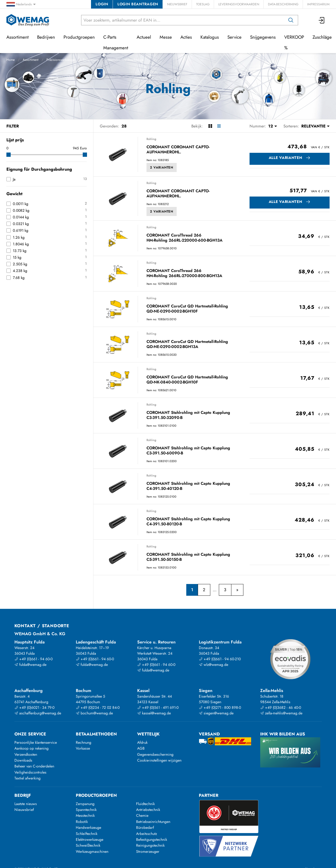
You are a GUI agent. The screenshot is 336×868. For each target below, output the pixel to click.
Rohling (151, 139)
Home (11, 60)
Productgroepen (79, 37)
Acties (186, 37)
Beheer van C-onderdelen (34, 766)
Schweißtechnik (88, 845)
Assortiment (31, 60)
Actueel (144, 37)
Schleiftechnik (87, 834)
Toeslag (203, 4)
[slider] (9, 155)
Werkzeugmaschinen (92, 851)
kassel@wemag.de (154, 713)
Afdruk (142, 742)
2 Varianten (162, 167)
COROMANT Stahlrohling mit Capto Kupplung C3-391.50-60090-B (188, 451)
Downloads (23, 760)
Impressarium (318, 4)
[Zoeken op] (291, 20)
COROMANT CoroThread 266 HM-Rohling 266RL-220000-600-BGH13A (185, 238)
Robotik (82, 822)
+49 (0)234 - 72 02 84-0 (98, 707)
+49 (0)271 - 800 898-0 (220, 707)
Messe (166, 37)
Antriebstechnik (148, 810)
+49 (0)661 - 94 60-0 (33, 659)
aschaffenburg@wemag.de (38, 713)
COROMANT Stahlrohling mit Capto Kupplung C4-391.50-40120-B (188, 486)
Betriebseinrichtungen (153, 822)
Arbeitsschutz (147, 834)
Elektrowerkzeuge (90, 839)
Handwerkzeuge (88, 827)
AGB (141, 748)
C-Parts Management (116, 42)
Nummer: (258, 126)
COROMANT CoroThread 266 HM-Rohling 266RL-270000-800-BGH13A (184, 273)
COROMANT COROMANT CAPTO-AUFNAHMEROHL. (178, 150)
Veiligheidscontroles (30, 772)
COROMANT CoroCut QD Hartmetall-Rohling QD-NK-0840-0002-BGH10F (187, 380)
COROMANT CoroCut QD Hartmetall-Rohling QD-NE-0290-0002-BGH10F (187, 309)
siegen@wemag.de (216, 713)
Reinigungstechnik (150, 845)
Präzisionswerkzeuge (61, 60)
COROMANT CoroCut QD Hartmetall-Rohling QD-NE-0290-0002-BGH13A (187, 344)
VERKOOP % (294, 42)
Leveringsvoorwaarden (239, 4)
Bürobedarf (145, 827)
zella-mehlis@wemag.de (281, 713)
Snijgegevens (263, 37)
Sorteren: (291, 126)
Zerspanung (91, 60)
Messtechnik (85, 815)
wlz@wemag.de (214, 665)
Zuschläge (322, 37)
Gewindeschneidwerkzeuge (125, 60)
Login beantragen (138, 4)
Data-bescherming (283, 4)
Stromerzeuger (148, 851)
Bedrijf (23, 795)
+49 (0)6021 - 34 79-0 (34, 707)
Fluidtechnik (145, 804)
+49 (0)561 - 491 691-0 (158, 707)
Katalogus (210, 37)
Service (234, 37)
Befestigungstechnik (152, 839)
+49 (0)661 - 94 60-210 (220, 659)
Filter (13, 126)
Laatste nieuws (26, 804)
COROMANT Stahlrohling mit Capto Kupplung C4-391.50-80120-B (188, 522)
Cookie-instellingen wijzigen (159, 760)
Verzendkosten (26, 754)
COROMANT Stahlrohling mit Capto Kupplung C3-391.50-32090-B (188, 415)
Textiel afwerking (27, 778)
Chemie (142, 815)
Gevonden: (110, 126)
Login (102, 4)
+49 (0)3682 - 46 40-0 (281, 707)
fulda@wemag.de (30, 665)
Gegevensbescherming (155, 754)
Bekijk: (197, 126)
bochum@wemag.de (94, 713)
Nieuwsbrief (177, 4)
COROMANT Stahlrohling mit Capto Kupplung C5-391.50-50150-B (188, 557)
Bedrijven (46, 37)
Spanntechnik (86, 810)
